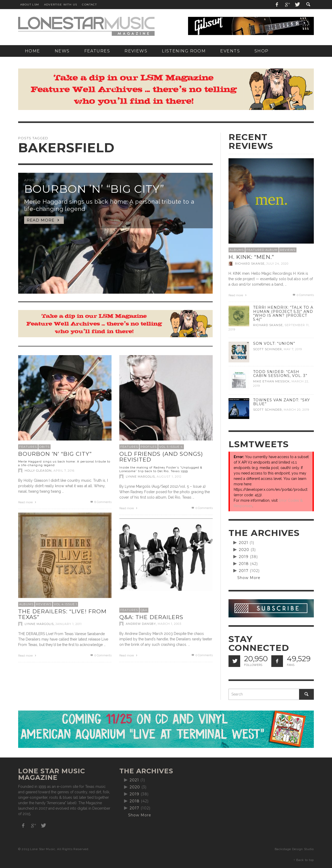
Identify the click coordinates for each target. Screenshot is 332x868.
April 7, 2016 (64, 471)
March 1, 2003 (170, 624)
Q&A (144, 610)
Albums (26, 604)
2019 (244, 557)
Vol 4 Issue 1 (65, 604)
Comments (101, 502)
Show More (249, 578)
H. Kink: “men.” (251, 257)
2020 (244, 550)
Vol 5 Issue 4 (171, 447)
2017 (244, 571)
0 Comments (202, 508)
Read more (28, 502)
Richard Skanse (250, 264)
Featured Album (262, 250)
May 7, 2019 (293, 349)
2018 (244, 564)
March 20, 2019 (296, 410)
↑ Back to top (304, 860)
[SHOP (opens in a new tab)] (262, 51)
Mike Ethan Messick (271, 381)
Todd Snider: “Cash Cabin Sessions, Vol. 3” (280, 374)
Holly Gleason (38, 471)
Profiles (149, 447)
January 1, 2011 (69, 624)
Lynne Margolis (140, 477)
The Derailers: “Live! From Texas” (62, 614)
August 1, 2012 (169, 477)
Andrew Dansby (141, 624)
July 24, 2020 (277, 264)
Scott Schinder (268, 349)
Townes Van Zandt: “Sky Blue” (282, 402)
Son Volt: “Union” (274, 343)
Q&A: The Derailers (151, 617)
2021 (244, 543)
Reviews (44, 604)
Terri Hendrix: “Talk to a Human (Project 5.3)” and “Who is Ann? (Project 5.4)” (283, 313)
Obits (44, 447)
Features (28, 447)
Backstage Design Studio (294, 849)
